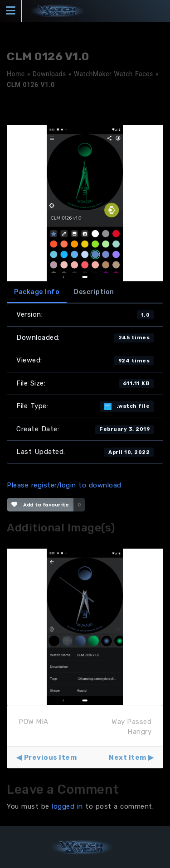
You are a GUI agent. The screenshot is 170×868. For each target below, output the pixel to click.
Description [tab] (94, 292)
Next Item (128, 757)
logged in (67, 806)
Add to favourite (40, 505)
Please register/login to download (64, 485)
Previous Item (51, 757)
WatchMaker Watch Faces (114, 74)
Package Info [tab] (37, 292)
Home (16, 74)
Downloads (49, 74)
